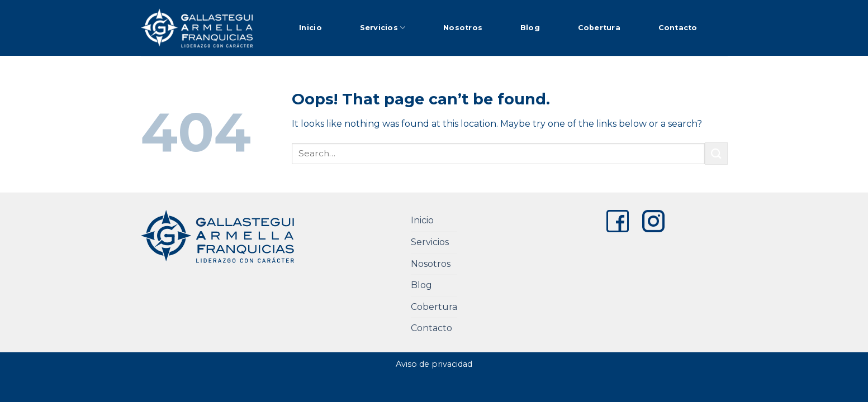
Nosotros (463, 28)
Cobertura (599, 28)
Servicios (383, 28)
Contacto (678, 28)
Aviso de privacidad (434, 364)
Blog (530, 28)
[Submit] (716, 153)
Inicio (310, 28)
